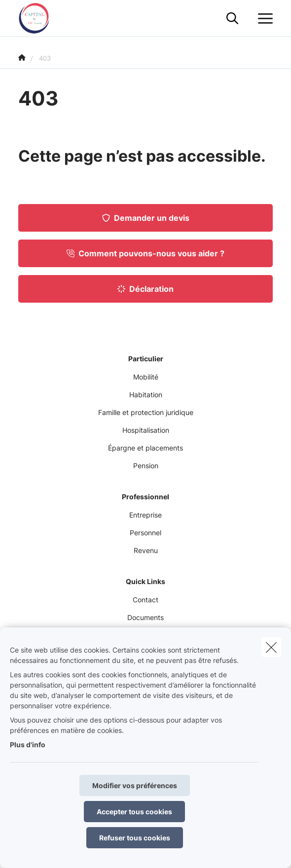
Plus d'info (28, 745)
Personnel (145, 533)
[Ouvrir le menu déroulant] (263, 19)
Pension (146, 466)
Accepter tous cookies (134, 812)
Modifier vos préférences (135, 785)
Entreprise (145, 515)
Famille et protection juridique (146, 412)
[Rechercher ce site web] (232, 19)
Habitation (146, 395)
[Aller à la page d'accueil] (40, 18)
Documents (145, 617)
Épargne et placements (145, 448)
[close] (271, 647)
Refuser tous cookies (135, 838)
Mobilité (146, 377)
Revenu (146, 550)
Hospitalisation (146, 430)
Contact (145, 600)
